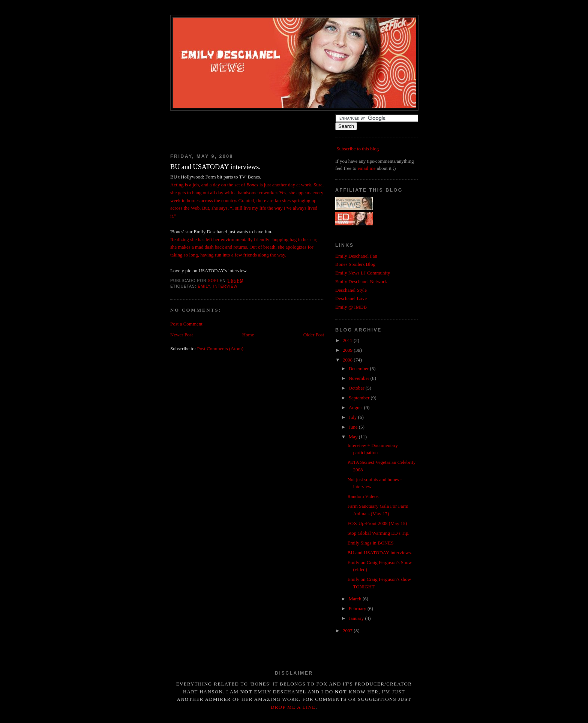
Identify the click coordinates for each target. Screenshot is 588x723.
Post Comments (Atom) (220, 349)
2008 (348, 360)
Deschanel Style (351, 290)
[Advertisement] (258, 126)
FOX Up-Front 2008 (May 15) (377, 523)
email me (367, 168)
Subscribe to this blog (358, 149)
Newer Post (181, 335)
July (353, 417)
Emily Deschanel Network (361, 281)
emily (204, 286)
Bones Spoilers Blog (355, 264)
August (356, 407)
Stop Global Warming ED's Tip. (378, 533)
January (357, 618)
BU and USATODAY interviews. (379, 553)
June (354, 427)
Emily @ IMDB (351, 307)
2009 (348, 350)
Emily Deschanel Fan (356, 256)
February (358, 608)
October (357, 388)
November (360, 378)
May (354, 437)
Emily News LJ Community (363, 273)
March (356, 599)
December (359, 368)
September (360, 398)
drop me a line (293, 707)
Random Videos (363, 496)
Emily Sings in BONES (370, 543)
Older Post (314, 335)
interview (225, 286)
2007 (348, 631)
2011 (348, 340)
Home (248, 335)
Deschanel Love (351, 298)
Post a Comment (186, 324)
